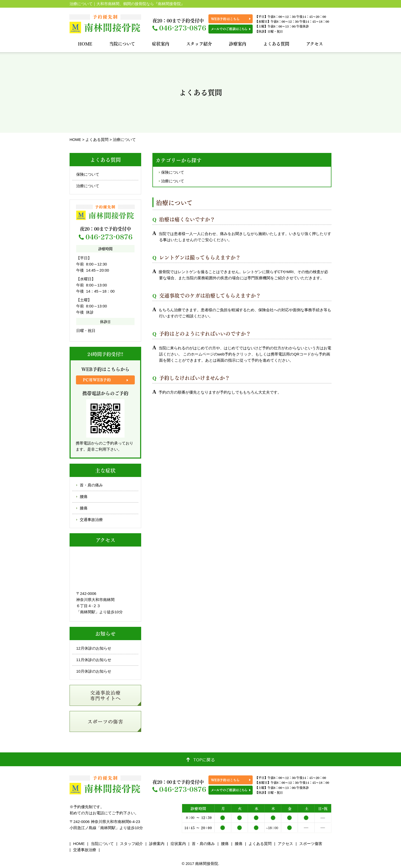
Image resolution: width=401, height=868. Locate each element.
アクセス (315, 44)
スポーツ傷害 (311, 844)
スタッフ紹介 (199, 44)
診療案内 (238, 44)
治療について (173, 181)
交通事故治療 (91, 520)
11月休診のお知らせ (94, 660)
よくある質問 (276, 44)
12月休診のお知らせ (94, 648)
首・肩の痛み (91, 485)
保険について (173, 172)
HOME (85, 44)
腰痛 (84, 497)
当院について (122, 44)
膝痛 (84, 508)
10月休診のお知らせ (94, 671)
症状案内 (161, 44)
